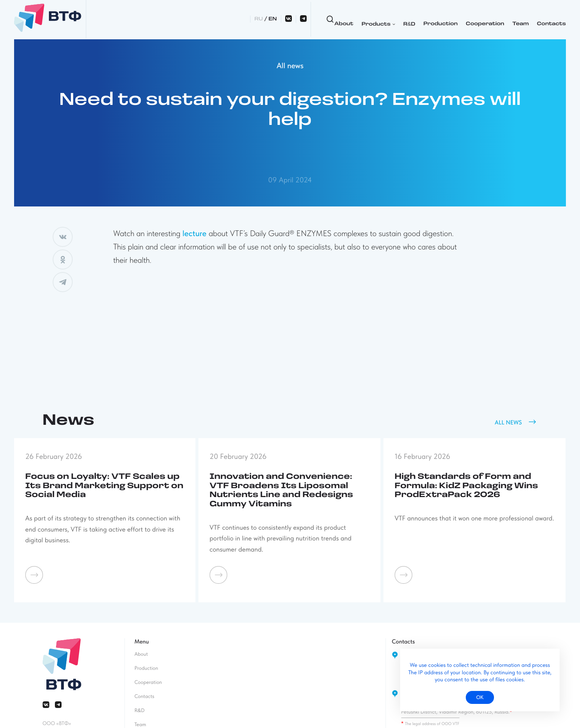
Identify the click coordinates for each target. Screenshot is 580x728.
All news (290, 66)
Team (424, 19)
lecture (195, 234)
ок (480, 697)
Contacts (455, 19)
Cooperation (388, 19)
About (247, 19)
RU (490, 19)
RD (313, 19)
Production (344, 19)
